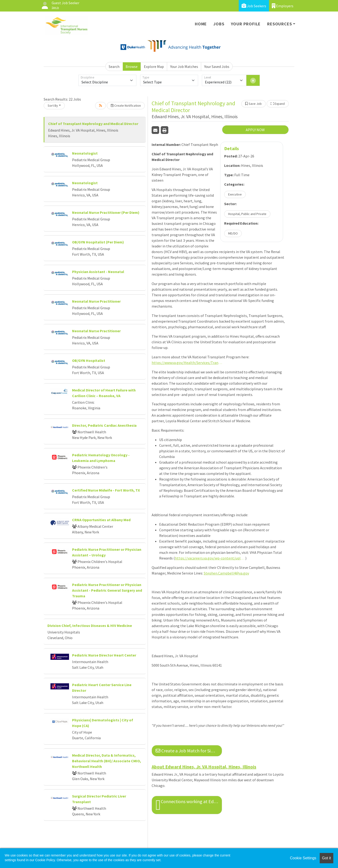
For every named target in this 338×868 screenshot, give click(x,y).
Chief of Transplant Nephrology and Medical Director (93, 124)
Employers (283, 6)
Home (201, 24)
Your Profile (246, 24)
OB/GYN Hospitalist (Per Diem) (98, 242)
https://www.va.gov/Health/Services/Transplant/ (187, 363)
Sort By (53, 106)
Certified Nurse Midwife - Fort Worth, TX (106, 490)
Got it (326, 858)
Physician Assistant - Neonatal (98, 272)
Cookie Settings (303, 858)
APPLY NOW (255, 130)
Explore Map (154, 66)
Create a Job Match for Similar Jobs (189, 751)
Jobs (219, 24)
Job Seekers (254, 6)
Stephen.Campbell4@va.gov (226, 573)
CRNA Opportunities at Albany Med (101, 520)
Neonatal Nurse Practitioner (96, 301)
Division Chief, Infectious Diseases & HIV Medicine (90, 626)
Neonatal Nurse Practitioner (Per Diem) (106, 212)
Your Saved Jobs (217, 66)
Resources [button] (279, 24)
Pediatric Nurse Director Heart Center (104, 655)
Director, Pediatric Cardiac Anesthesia (104, 425)
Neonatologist (85, 153)
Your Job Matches (184, 66)
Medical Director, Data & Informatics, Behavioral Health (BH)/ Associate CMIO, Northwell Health (107, 761)
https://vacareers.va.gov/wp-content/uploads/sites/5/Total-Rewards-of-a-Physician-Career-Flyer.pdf (210, 558)
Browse (132, 66)
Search (114, 66)
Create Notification (126, 106)
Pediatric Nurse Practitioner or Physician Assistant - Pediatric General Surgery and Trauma (107, 590)
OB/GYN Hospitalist (89, 360)
